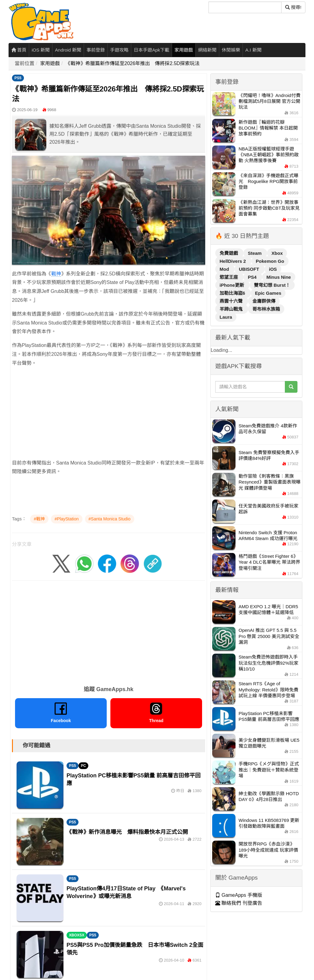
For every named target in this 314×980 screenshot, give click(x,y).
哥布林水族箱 (266, 309)
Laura (226, 317)
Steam (255, 253)
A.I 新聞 (253, 50)
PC (84, 766)
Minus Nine (279, 277)
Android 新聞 (68, 50)
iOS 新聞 (41, 50)
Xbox (277, 253)
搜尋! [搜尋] (293, 7)
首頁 (19, 50)
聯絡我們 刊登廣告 (239, 903)
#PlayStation (67, 519)
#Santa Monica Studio (110, 519)
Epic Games (268, 293)
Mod (225, 269)
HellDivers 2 (233, 261)
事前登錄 (96, 50)
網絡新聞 (207, 50)
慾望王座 (229, 277)
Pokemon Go (270, 261)
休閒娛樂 (231, 50)
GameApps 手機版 (239, 895)
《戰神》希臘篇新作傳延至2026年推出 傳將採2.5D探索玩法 (133, 63)
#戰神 (39, 519)
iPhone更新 (232, 285)
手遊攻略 (119, 50)
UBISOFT (250, 269)
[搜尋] (245, 7)
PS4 (253, 277)
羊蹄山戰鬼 (232, 309)
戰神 (56, 274)
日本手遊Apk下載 (151, 50)
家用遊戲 (184, 50)
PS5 (18, 78)
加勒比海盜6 (233, 293)
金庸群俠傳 (264, 301)
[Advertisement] (109, 416)
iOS (273, 269)
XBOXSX (77, 935)
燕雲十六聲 (232, 301)
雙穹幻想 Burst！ (272, 285)
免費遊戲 (229, 253)
